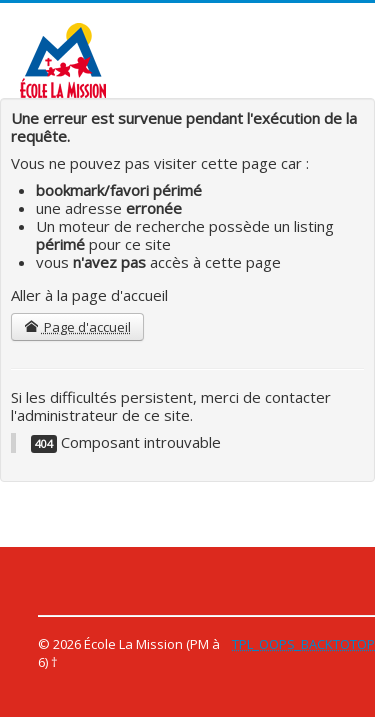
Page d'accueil (77, 327)
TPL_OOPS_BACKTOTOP (303, 644)
